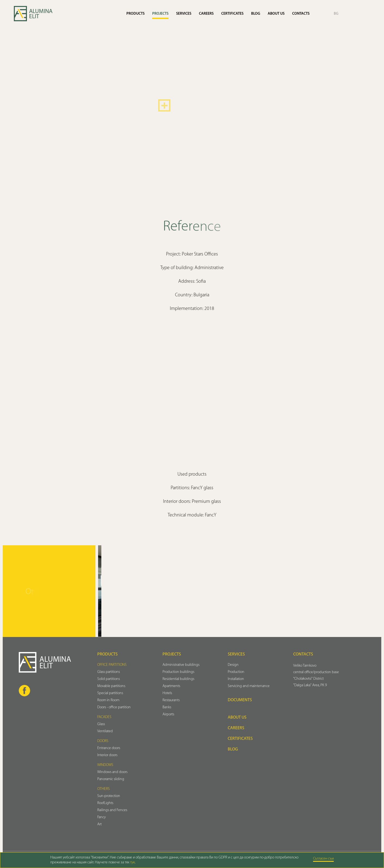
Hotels (167, 693)
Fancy (102, 817)
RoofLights (105, 803)
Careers (206, 14)
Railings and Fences (112, 810)
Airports (168, 714)
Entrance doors (109, 748)
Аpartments (171, 686)
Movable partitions (111, 686)
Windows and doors (112, 772)
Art (99, 824)
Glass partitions (109, 672)
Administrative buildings (181, 665)
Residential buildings (178, 679)
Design (233, 665)
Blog (256, 14)
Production (236, 672)
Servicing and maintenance (249, 686)
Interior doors (107, 755)
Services (184, 14)
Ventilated (105, 731)
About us (276, 14)
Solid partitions (109, 679)
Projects (160, 14)
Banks (167, 707)
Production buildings (178, 672)
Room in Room (108, 700)
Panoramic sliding (111, 779)
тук (132, 862)
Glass (101, 724)
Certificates (232, 14)
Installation (236, 679)
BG (336, 14)
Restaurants (171, 700)
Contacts (301, 14)
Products (135, 14)
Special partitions (110, 693)
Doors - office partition (114, 707)
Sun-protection (109, 796)
